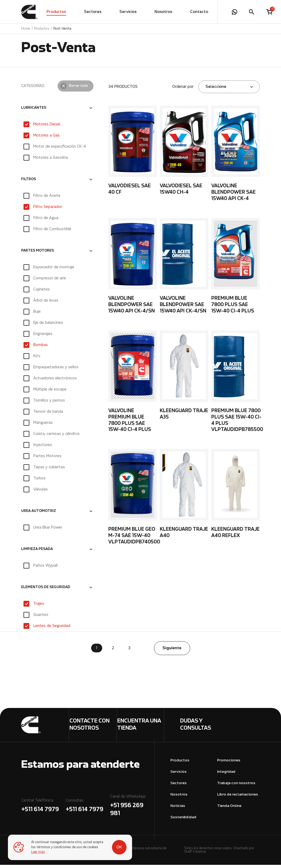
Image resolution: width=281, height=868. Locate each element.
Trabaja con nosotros (236, 786)
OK (119, 847)
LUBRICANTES (34, 111)
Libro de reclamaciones (238, 798)
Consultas (88, 809)
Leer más (38, 852)
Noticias (178, 809)
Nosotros (163, 12)
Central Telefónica (43, 809)
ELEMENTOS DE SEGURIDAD (46, 591)
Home (26, 29)
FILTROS (29, 183)
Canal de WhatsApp (132, 809)
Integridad (226, 775)
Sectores (93, 12)
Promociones (229, 764)
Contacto (199, 12)
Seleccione (216, 90)
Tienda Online (229, 809)
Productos (56, 12)
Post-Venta (62, 29)
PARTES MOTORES (38, 254)
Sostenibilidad (183, 821)
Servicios (128, 12)
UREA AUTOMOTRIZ (39, 515)
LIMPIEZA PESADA (37, 553)
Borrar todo (79, 89)
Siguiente (172, 651)
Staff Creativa (195, 855)
